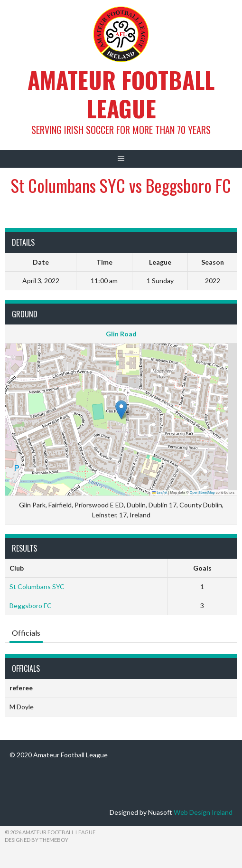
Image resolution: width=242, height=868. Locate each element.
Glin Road (121, 334)
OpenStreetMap (202, 492)
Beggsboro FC (31, 606)
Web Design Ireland (203, 812)
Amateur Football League (121, 94)
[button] (121, 410)
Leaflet (160, 492)
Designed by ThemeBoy (37, 840)
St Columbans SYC (37, 587)
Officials (26, 633)
